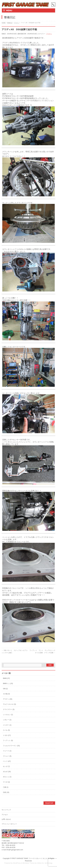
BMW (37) (6, 678)
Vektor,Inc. (41, 863)
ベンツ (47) (7, 761)
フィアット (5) (8, 741)
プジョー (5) (7, 756)
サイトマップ (6, 810)
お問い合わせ (6, 819)
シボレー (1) (7, 720)
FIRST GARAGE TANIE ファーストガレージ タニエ (29, 858)
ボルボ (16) (7, 772)
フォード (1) (7, 751)
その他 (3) (6, 694)
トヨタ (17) (7, 735)
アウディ (49, 34)
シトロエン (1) (8, 715)
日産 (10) (6, 792)
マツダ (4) (6, 782)
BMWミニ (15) (8, 684)
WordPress (17, 863)
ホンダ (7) (6, 766)
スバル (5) (6, 730)
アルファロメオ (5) (9, 704)
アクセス (5, 815)
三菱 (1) (6, 787)
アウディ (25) (8, 699)
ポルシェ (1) (7, 777)
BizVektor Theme (29, 863)
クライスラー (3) (9, 709)
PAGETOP (49, 803)
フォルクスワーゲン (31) (11, 746)
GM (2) (5, 689)
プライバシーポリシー (9, 824)
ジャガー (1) (7, 725)
